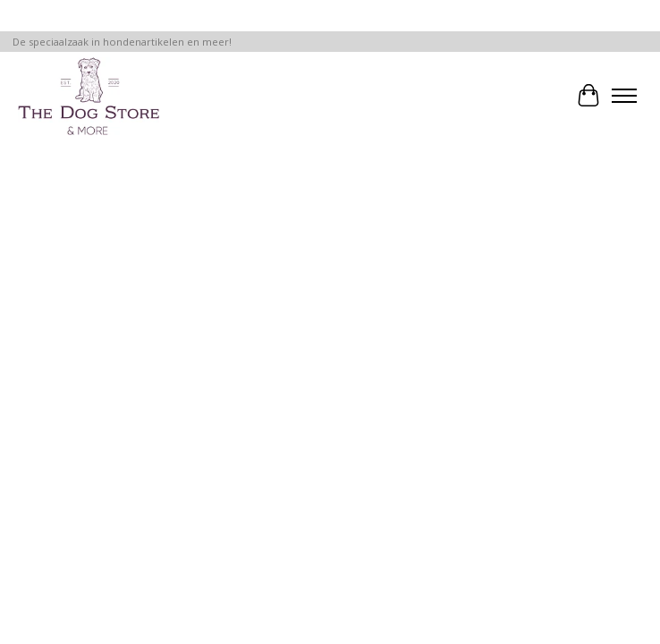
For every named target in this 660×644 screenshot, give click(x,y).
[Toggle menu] (624, 96)
